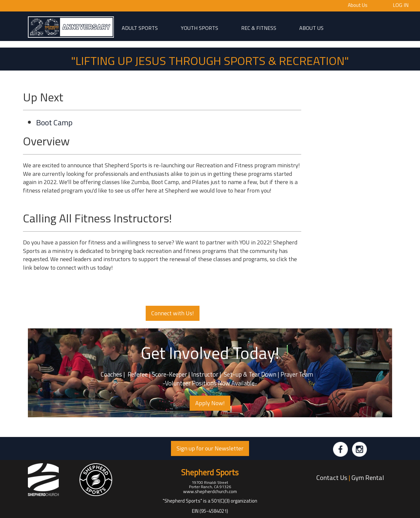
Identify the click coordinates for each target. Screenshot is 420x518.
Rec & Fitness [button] (259, 28)
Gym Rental (368, 477)
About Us (358, 5)
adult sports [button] (140, 28)
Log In (401, 5)
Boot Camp (54, 122)
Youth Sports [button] (199, 28)
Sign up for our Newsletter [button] (210, 448)
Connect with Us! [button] (173, 313)
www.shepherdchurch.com (210, 491)
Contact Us (332, 477)
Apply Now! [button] (210, 403)
